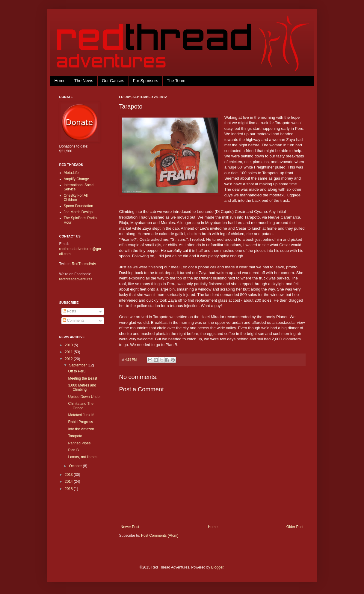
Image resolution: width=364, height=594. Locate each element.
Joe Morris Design (78, 212)
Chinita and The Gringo (81, 406)
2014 (69, 482)
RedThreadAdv (84, 264)
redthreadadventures (76, 279)
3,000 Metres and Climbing (82, 387)
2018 (69, 489)
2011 (69, 352)
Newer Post (130, 527)
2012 (69, 359)
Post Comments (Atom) (160, 536)
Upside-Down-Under (84, 397)
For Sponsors (146, 81)
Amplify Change (77, 179)
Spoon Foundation (78, 206)
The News (84, 81)
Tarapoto (75, 436)
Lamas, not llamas (83, 457)
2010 (69, 345)
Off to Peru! (77, 371)
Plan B (73, 450)
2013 (69, 475)
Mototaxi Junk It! (81, 415)
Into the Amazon (81, 429)
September (78, 365)
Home (60, 81)
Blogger (217, 567)
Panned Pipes (79, 443)
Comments (74, 321)
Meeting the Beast (83, 378)
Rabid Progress (80, 422)
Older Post (295, 527)
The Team (176, 81)
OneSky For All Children (76, 198)
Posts (69, 311)
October (76, 466)
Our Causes (113, 81)
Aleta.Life (71, 173)
